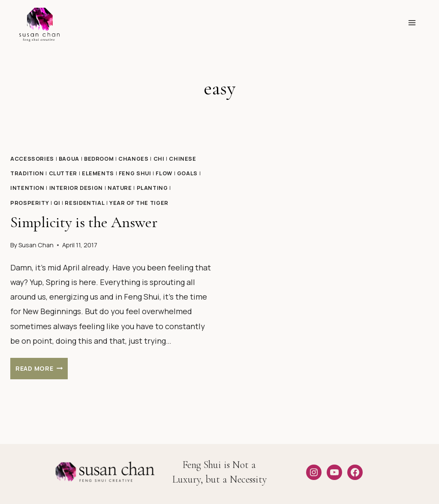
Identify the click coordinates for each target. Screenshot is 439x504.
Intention (27, 188)
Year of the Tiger (139, 203)
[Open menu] (412, 22)
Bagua (69, 159)
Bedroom (99, 159)
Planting (152, 188)
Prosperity (30, 203)
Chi (159, 159)
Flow (164, 173)
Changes (133, 159)
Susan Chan (36, 245)
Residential (85, 203)
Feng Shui (135, 173)
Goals (187, 173)
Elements (98, 173)
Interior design (76, 188)
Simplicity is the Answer (84, 222)
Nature (120, 188)
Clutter (63, 173)
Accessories (32, 159)
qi (57, 203)
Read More (42, 370)
